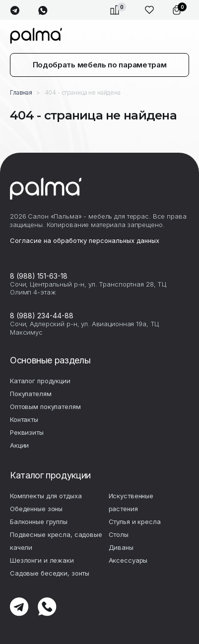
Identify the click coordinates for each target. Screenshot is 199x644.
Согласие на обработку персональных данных (85, 240)
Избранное (150, 10)
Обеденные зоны (36, 509)
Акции (19, 445)
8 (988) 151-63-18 (39, 276)
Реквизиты (27, 432)
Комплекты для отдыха (46, 496)
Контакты (24, 419)
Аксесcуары (128, 560)
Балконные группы (39, 522)
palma (36, 35)
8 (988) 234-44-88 (42, 316)
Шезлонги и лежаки (42, 560)
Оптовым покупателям (45, 407)
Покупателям (31, 394)
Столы (119, 534)
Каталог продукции (40, 381)
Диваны (121, 547)
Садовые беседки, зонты (50, 573)
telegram (15, 11)
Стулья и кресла (135, 522)
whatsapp (43, 11)
